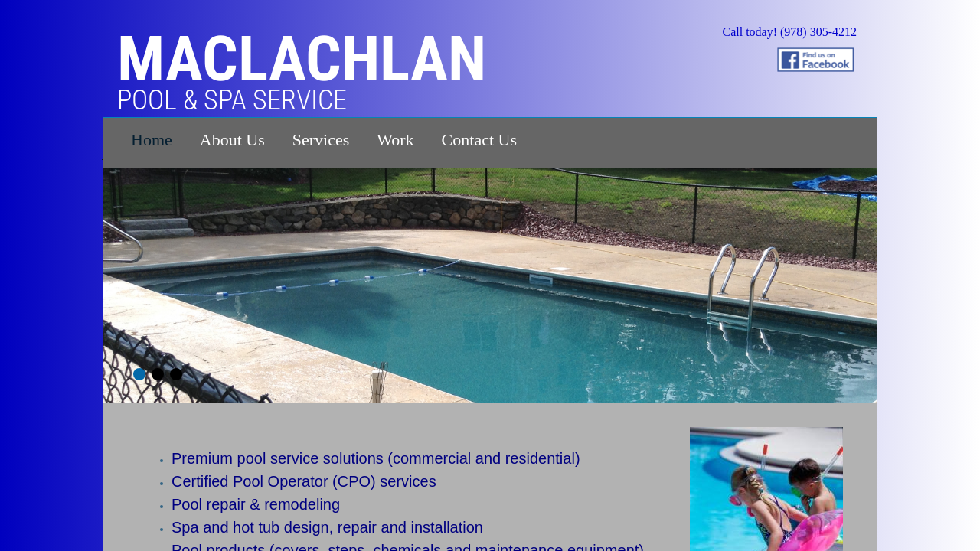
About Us (232, 140)
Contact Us (479, 140)
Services (321, 140)
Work (395, 140)
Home (152, 140)
